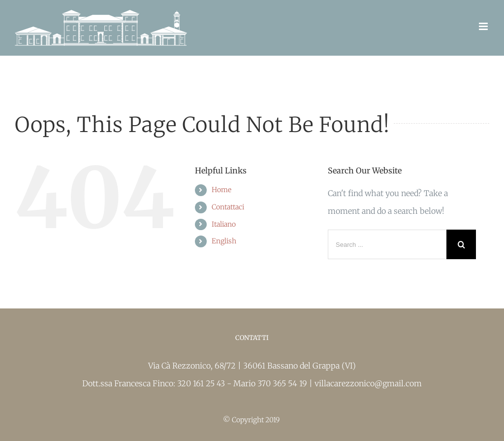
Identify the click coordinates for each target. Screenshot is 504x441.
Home (221, 190)
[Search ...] (387, 244)
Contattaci (228, 207)
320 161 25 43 (202, 383)
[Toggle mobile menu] (484, 26)
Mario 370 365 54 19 (271, 383)
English (224, 241)
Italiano (224, 224)
